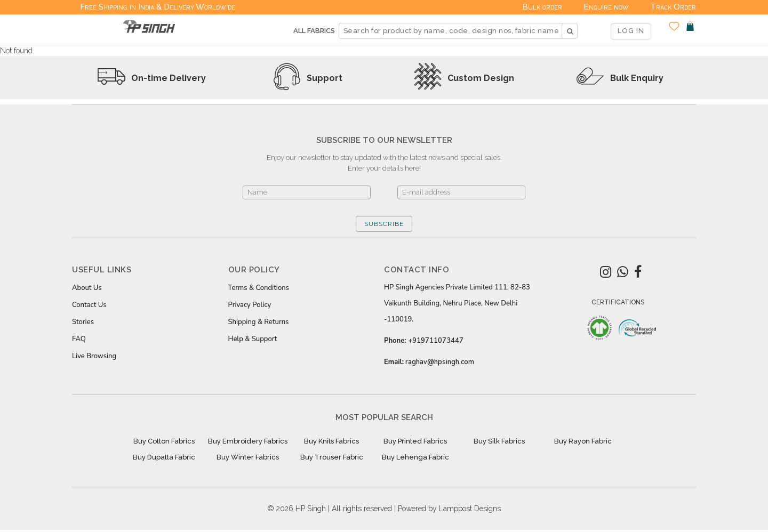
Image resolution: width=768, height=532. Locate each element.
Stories (83, 322)
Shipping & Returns (259, 322)
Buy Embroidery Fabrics (248, 441)
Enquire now (606, 7)
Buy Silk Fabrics (499, 441)
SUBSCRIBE (384, 224)
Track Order (673, 7)
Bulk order (542, 7)
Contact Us (89, 305)
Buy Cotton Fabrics (164, 441)
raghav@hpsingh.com (440, 362)
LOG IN (631, 31)
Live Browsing (94, 356)
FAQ (79, 339)
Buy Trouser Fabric (332, 457)
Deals (490, 7)
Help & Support (253, 339)
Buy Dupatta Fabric (164, 457)
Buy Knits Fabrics (331, 441)
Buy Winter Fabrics (248, 457)
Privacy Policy (250, 305)
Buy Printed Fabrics (415, 441)
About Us (87, 288)
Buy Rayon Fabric (583, 441)
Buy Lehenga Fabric (415, 457)
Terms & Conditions (259, 288)
